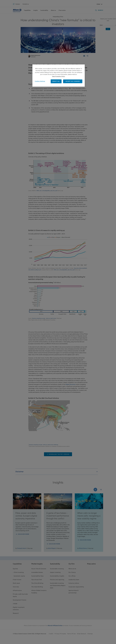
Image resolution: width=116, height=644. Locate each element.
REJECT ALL (56, 81)
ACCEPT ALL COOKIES (73, 81)
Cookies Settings (40, 81)
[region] (59, 76)
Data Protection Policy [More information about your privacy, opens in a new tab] (59, 76)
